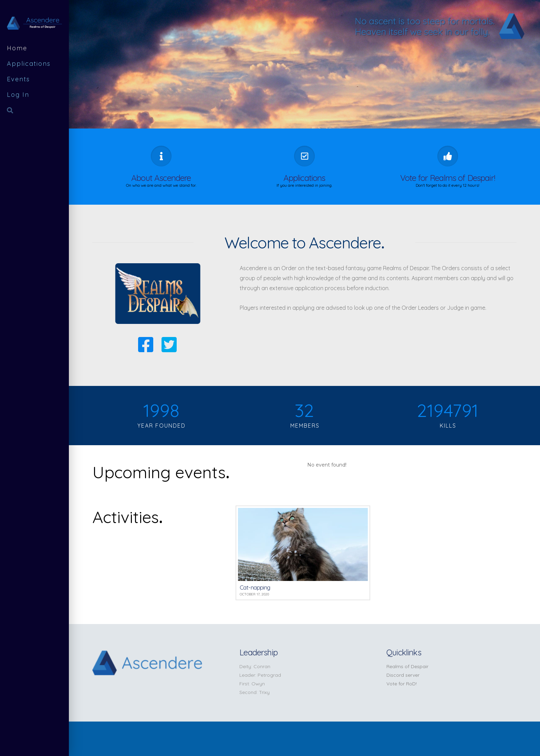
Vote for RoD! (402, 684)
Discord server (403, 675)
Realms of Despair (407, 666)
